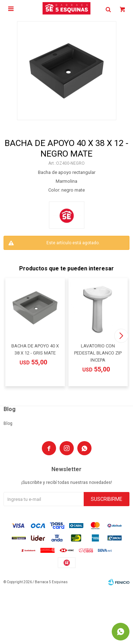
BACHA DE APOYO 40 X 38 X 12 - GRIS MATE (35, 349)
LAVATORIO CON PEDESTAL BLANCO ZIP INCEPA (98, 353)
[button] (121, 336)
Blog (8, 423)
